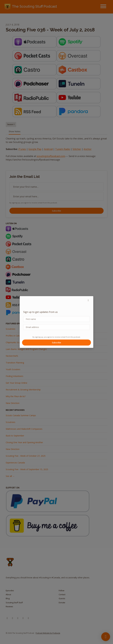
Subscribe (56, 343)
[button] (88, 300)
